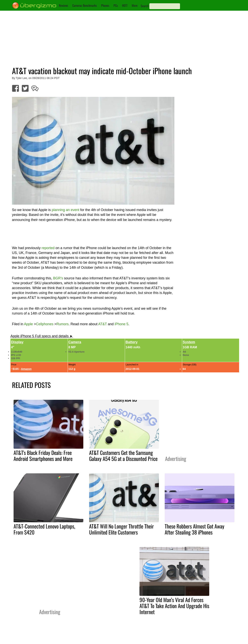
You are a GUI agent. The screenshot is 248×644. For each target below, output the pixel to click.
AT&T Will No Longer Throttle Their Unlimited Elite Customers (121, 529)
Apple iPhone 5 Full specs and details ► (42, 336)
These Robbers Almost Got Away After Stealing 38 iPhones (195, 529)
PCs (116, 5)
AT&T (102, 324)
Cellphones (45, 324)
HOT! (125, 5)
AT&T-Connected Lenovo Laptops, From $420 (44, 529)
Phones (105, 5)
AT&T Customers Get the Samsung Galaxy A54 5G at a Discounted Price (123, 456)
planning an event (65, 210)
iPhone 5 (122, 324)
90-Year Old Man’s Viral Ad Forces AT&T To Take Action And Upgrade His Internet (174, 606)
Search (145, 6)
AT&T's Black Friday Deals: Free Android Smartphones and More (43, 456)
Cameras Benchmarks (85, 5)
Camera (75, 342)
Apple (28, 324)
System (189, 342)
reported (48, 248)
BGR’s (58, 278)
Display (17, 342)
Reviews (63, 5)
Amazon (26, 369)
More (135, 5)
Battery (132, 342)
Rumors (62, 324)
